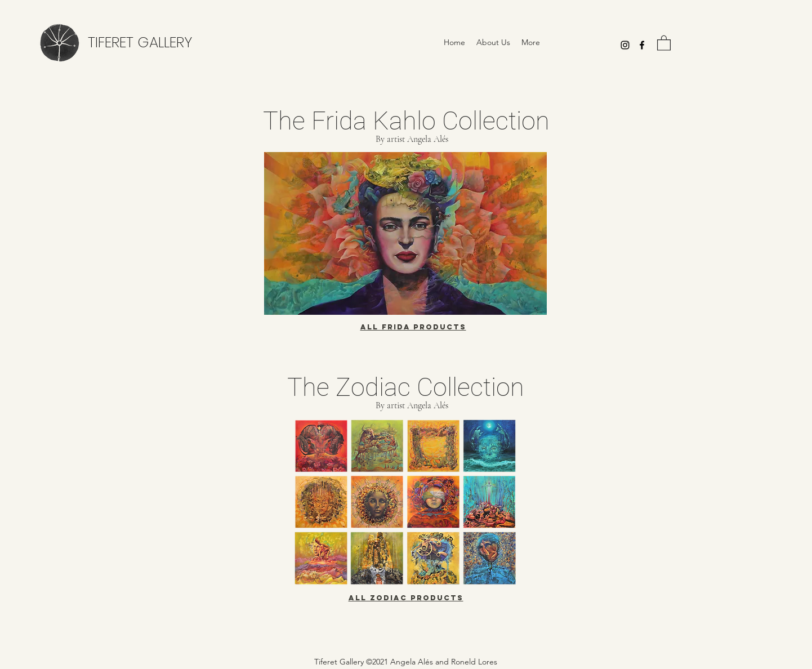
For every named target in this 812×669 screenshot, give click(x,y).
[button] (664, 43)
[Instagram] (625, 45)
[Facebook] (642, 45)
